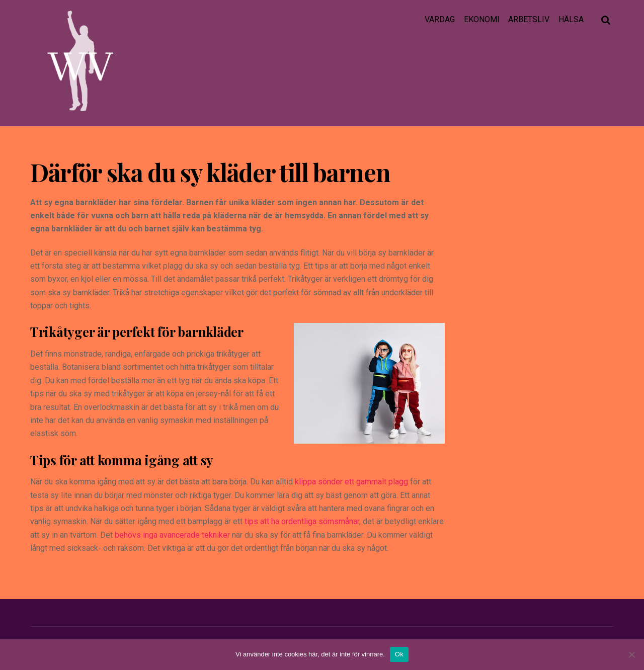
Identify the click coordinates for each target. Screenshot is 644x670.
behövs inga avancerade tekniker (172, 535)
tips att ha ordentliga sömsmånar (302, 521)
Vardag (440, 19)
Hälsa (571, 19)
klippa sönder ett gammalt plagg (351, 482)
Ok (399, 654)
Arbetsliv (529, 19)
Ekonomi (482, 19)
